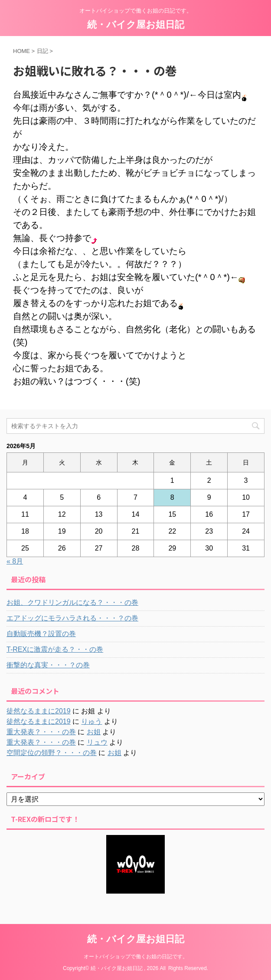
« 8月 (15, 561)
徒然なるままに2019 (39, 711)
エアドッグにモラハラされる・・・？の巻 (72, 618)
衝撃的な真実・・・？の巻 (48, 665)
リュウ (97, 742)
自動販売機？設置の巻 (41, 634)
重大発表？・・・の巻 (41, 732)
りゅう (91, 721)
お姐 (94, 732)
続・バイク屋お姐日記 (136, 25)
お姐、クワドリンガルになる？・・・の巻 (72, 602)
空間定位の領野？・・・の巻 (52, 753)
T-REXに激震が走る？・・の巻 (55, 649)
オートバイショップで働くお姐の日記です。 (136, 957)
